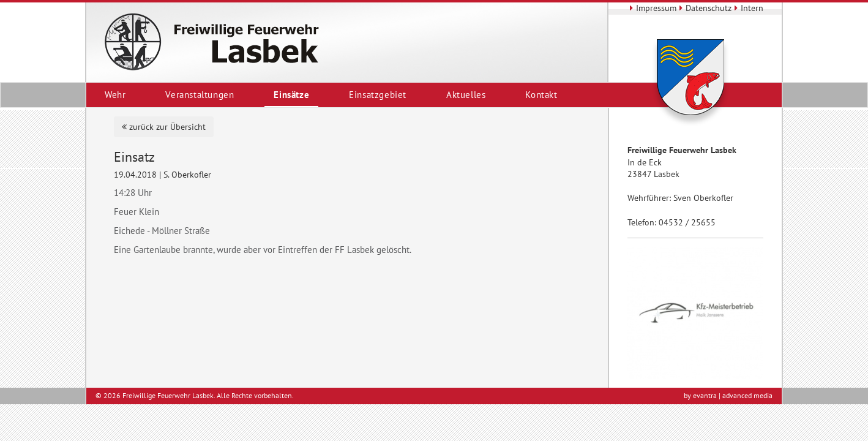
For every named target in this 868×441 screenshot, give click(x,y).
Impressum (652, 8)
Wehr (115, 95)
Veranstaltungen (200, 95)
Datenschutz (704, 8)
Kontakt (541, 95)
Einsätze (291, 95)
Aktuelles (466, 95)
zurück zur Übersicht (164, 127)
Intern (747, 8)
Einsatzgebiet (378, 95)
